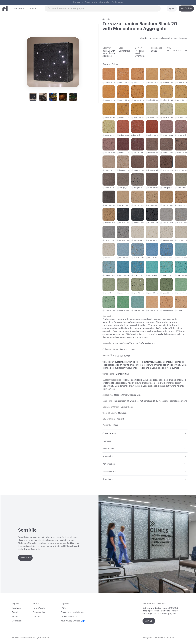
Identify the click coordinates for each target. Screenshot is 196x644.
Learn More (25, 558)
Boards (15, 617)
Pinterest (159, 638)
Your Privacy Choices (73, 621)
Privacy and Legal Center (72, 612)
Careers (36, 617)
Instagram (147, 638)
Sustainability (39, 612)
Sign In (172, 9)
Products (18, 8)
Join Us (149, 621)
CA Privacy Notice (69, 617)
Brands (33, 9)
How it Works (39, 608)
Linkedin (170, 638)
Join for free (186, 9)
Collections (17, 621)
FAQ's (63, 608)
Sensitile (106, 19)
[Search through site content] (104, 9)
